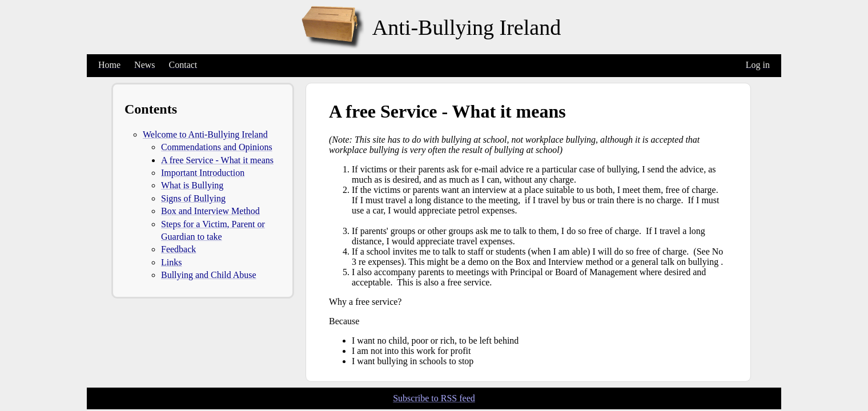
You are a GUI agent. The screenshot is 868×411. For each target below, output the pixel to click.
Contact (183, 65)
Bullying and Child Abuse (209, 275)
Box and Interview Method (210, 211)
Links (171, 262)
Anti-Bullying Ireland (467, 27)
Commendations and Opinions (217, 147)
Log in (758, 65)
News (144, 65)
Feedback (178, 249)
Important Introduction (203, 173)
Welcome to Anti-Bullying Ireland (205, 134)
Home (109, 65)
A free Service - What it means (217, 160)
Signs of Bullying (193, 198)
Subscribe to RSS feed (434, 398)
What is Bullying (192, 185)
